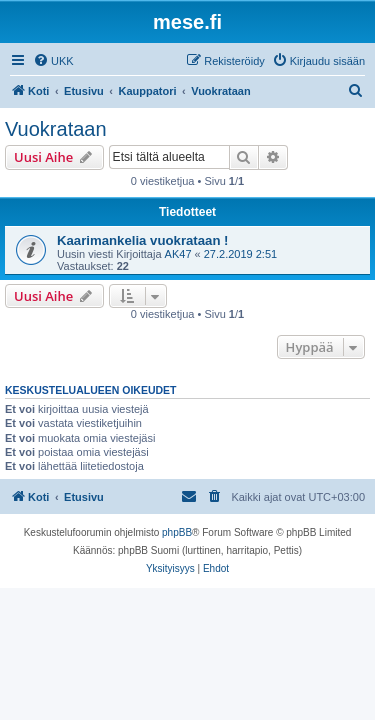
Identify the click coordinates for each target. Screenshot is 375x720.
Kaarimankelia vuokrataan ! (143, 240)
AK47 (178, 254)
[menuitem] (53, 61)
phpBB (177, 532)
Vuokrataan (56, 129)
